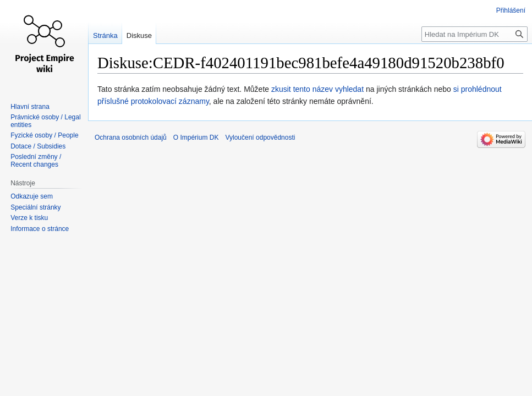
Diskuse (139, 35)
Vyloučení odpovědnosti (260, 137)
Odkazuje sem (32, 196)
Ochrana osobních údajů (131, 137)
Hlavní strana (30, 107)
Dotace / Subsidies (38, 146)
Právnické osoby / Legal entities (45, 121)
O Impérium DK (196, 137)
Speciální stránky (35, 207)
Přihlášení (511, 10)
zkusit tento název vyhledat (317, 89)
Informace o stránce (40, 229)
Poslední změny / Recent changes (36, 161)
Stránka (105, 35)
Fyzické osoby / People (44, 135)
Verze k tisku (29, 218)
